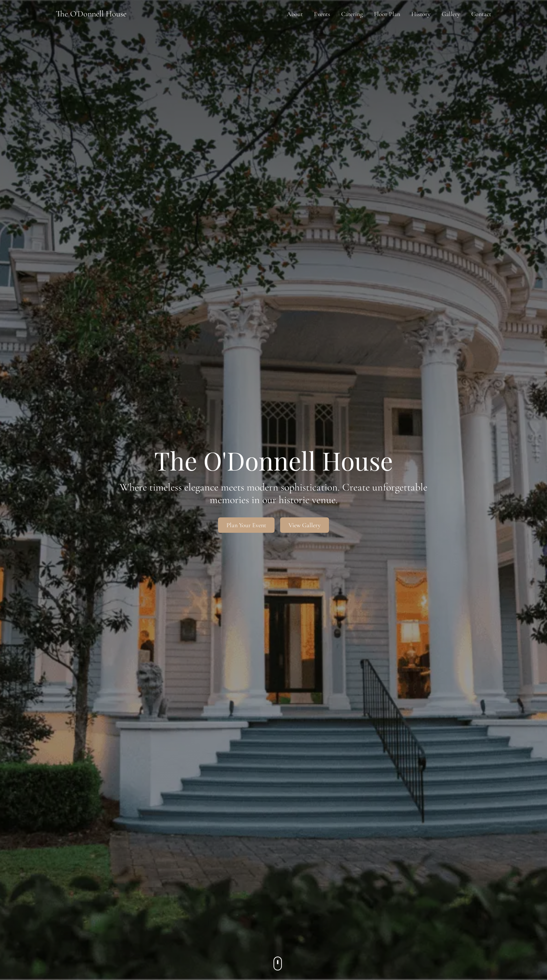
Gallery (451, 14)
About (295, 14)
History (421, 14)
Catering (352, 14)
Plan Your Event (246, 525)
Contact (481, 14)
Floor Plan (387, 14)
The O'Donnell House (91, 14)
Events (322, 14)
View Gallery (305, 525)
